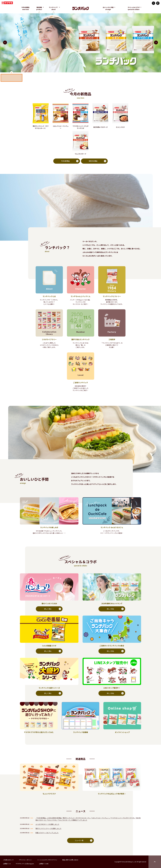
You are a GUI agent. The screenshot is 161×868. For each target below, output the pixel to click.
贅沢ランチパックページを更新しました (48, 829)
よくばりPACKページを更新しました (47, 824)
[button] (156, 43)
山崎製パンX (7, 864)
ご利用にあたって (8, 860)
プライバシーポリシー (25, 860)
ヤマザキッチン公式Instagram (25, 864)
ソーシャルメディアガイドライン (47, 860)
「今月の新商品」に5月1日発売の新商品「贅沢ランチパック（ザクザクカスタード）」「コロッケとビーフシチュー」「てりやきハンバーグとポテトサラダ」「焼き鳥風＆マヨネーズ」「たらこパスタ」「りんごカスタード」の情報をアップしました (88, 819)
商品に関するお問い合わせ (70, 860)
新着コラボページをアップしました (47, 833)
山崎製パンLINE (44, 864)
